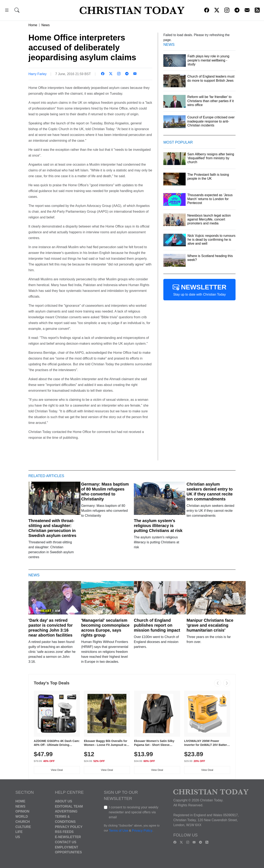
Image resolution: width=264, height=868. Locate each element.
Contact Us (66, 842)
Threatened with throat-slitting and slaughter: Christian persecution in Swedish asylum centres (52, 528)
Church (23, 822)
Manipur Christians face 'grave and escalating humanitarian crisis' (210, 625)
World (22, 817)
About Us (64, 801)
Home (33, 25)
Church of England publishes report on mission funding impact (157, 625)
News (46, 25)
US (18, 837)
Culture (23, 827)
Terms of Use (119, 831)
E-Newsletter (68, 837)
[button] (7, 11)
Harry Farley (38, 74)
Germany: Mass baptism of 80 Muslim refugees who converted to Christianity (105, 492)
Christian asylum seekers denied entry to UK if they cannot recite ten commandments (210, 492)
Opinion (22, 811)
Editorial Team (69, 806)
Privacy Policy (69, 827)
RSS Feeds (64, 832)
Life (19, 832)
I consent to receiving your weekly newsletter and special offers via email (134, 812)
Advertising (66, 811)
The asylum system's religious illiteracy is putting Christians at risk (158, 526)
